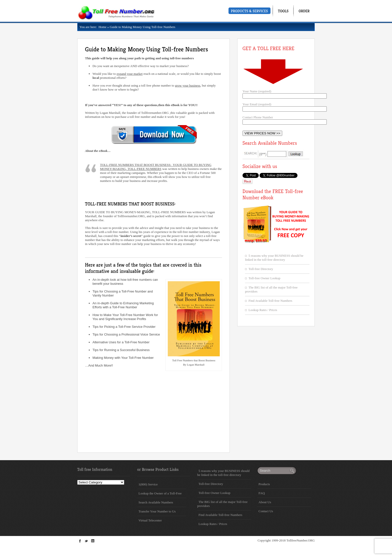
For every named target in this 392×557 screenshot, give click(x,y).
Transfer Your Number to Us (157, 511)
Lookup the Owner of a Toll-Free (160, 493)
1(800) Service (148, 484)
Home (101, 27)
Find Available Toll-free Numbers (270, 301)
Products (264, 484)
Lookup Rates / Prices (263, 310)
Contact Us (266, 511)
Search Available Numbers (156, 502)
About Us (265, 502)
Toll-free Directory (261, 269)
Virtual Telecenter (150, 520)
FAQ (262, 493)
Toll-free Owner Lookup (264, 278)
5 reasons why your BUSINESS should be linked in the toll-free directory (274, 258)
